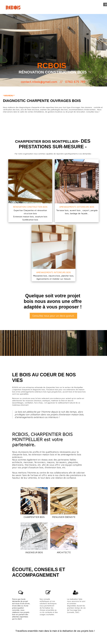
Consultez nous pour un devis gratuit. (53, 316)
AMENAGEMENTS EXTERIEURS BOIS (77, 207)
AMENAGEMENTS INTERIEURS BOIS (54, 272)
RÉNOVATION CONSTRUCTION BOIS (30, 207)
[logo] (14, 7)
